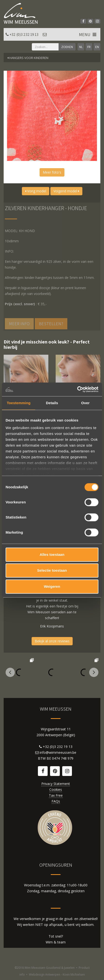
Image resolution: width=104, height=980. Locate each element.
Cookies (56, 789)
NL (81, 47)
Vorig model (36, 191)
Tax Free (56, 795)
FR (89, 47)
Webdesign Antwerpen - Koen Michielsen (57, 975)
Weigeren (52, 586)
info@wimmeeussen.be (58, 752)
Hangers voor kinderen (28, 58)
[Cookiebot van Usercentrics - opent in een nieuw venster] (77, 389)
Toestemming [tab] (19, 403)
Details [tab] (52, 403)
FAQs (56, 801)
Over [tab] (85, 403)
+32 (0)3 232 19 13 (24, 34)
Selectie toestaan (52, 570)
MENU (88, 34)
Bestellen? (51, 324)
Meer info (19, 324)
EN (97, 47)
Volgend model (66, 191)
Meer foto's (52, 172)
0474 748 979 (63, 758)
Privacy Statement (56, 784)
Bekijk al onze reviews (52, 641)
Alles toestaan (52, 554)
